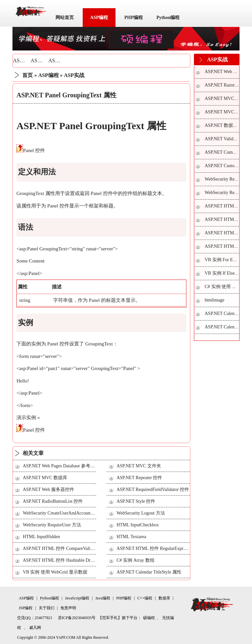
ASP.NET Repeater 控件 (139, 478)
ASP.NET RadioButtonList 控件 (53, 501)
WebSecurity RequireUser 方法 (52, 525)
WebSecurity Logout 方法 (141, 513)
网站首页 (65, 18)
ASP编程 (99, 18)
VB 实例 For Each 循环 (227, 260)
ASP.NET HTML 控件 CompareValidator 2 (63, 548)
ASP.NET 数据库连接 (226, 125)
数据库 (164, 598)
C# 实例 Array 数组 (136, 560)
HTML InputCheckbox (138, 525)
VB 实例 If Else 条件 (225, 273)
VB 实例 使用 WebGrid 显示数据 (55, 572)
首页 (28, 75)
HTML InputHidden (41, 537)
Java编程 (103, 598)
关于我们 (47, 608)
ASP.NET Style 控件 (136, 501)
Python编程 (168, 18)
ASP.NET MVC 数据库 (45, 478)
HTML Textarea (131, 537)
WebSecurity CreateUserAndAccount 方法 (62, 513)
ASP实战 (58, 60)
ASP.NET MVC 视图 (225, 98)
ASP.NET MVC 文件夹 (139, 466)
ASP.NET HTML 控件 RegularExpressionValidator (164, 548)
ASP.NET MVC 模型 (225, 112)
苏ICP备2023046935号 (77, 618)
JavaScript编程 (77, 598)
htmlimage (215, 300)
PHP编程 (134, 18)
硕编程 (149, 618)
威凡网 (35, 628)
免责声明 (68, 608)
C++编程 (145, 598)
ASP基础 (23, 60)
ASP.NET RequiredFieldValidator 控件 (153, 489)
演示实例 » (28, 418)
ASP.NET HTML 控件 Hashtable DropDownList (68, 560)
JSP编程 (26, 608)
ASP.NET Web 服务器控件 (48, 489)
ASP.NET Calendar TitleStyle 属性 (149, 572)
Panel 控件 (34, 150)
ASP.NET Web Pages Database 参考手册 (61, 466)
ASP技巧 (41, 60)
